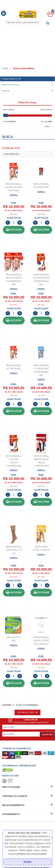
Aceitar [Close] (27, 862)
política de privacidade (32, 854)
